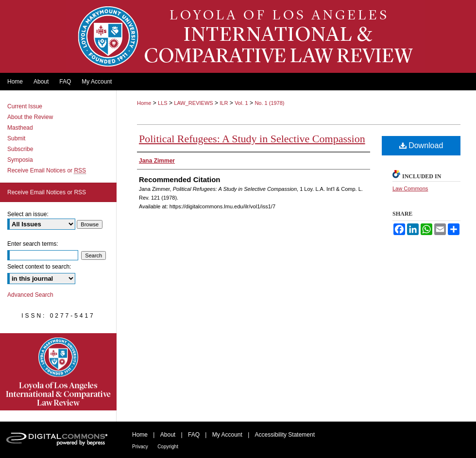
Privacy (140, 447)
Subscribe (20, 149)
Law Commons (410, 188)
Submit (16, 138)
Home (144, 103)
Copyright (168, 447)
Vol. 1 (241, 103)
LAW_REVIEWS (193, 103)
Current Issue (25, 106)
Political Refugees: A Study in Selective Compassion (252, 139)
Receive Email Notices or (47, 170)
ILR (224, 103)
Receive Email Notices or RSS (47, 192)
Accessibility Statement (285, 435)
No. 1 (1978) (269, 103)
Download (421, 145)
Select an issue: (28, 214)
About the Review (30, 117)
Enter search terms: (33, 244)
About (168, 435)
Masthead (20, 128)
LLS (163, 103)
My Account (227, 435)
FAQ (194, 435)
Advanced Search (30, 295)
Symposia (20, 160)
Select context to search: (39, 267)
